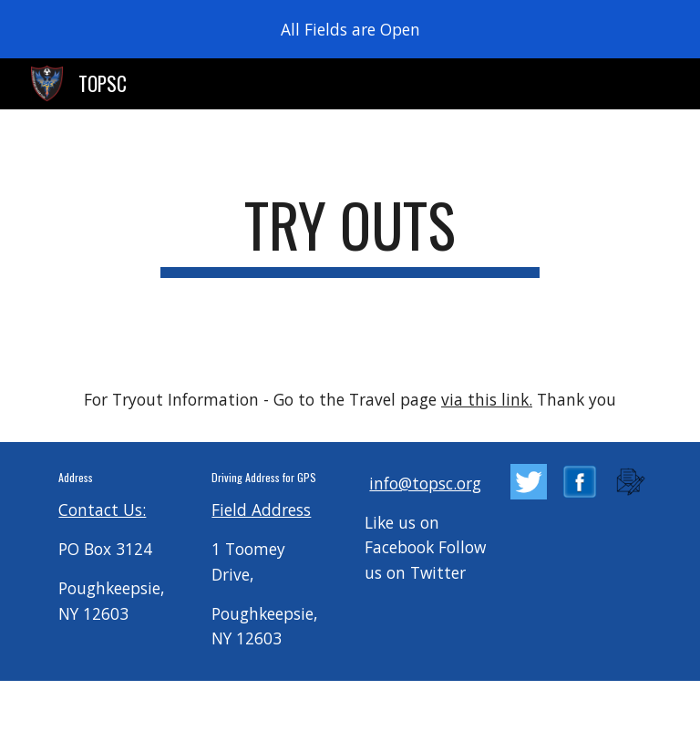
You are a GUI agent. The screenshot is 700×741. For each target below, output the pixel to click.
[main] (350, 234)
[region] (350, 29)
